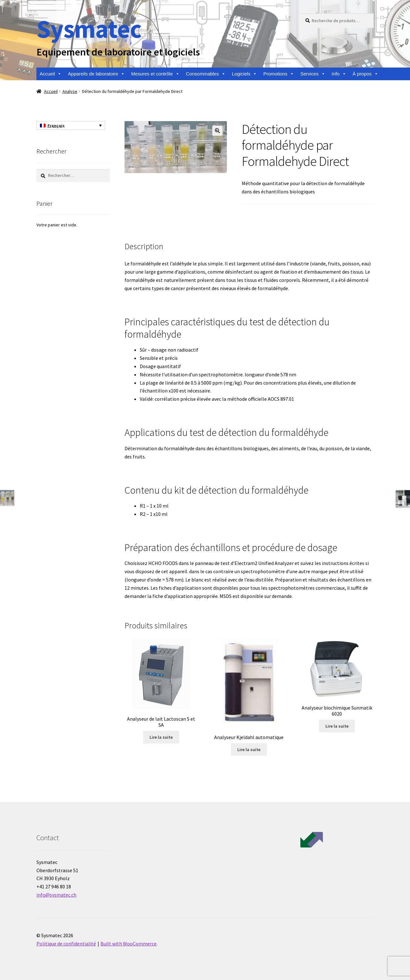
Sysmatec (89, 29)
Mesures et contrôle (155, 74)
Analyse (70, 91)
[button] (217, 131)
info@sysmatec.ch (56, 895)
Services (313, 74)
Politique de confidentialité (66, 944)
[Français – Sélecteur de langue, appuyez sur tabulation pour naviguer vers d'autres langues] (71, 126)
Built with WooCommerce (128, 944)
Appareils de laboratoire (96, 74)
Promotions (279, 74)
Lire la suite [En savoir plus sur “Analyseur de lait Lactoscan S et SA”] (161, 737)
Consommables (206, 74)
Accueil (51, 74)
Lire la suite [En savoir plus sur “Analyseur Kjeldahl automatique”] (249, 750)
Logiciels (244, 74)
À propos (365, 74)
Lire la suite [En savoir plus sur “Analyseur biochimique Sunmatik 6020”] (337, 726)
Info (339, 74)
